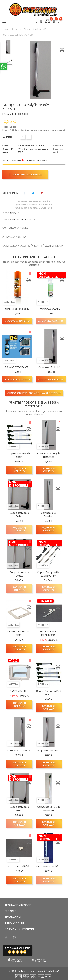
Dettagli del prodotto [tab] (19, 219)
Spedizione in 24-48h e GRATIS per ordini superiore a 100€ (33, 149)
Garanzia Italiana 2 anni (58, 149)
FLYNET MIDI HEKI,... (19, 691)
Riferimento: (9, 114)
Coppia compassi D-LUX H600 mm (49, 574)
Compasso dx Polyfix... (51, 367)
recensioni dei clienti (18, 948)
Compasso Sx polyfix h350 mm (49, 809)
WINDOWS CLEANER (51, 309)
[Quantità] (17, 137)
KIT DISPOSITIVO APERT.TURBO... (49, 633)
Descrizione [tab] (11, 213)
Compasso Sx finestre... (49, 751)
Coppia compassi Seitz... (19, 515)
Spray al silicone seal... (17, 309)
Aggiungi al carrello (25, 174)
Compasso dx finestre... (49, 515)
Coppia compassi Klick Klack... (49, 693)
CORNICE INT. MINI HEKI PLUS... (19, 633)
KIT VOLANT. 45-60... (19, 866)
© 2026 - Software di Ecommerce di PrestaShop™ (34, 971)
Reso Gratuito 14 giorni (8, 149)
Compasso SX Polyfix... (49, 866)
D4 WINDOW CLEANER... (17, 367)
